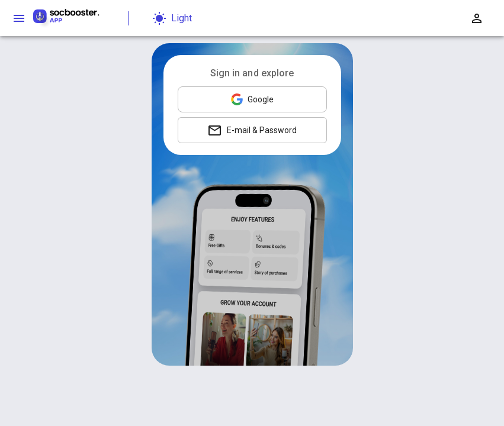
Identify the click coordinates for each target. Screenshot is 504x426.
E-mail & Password (252, 130)
